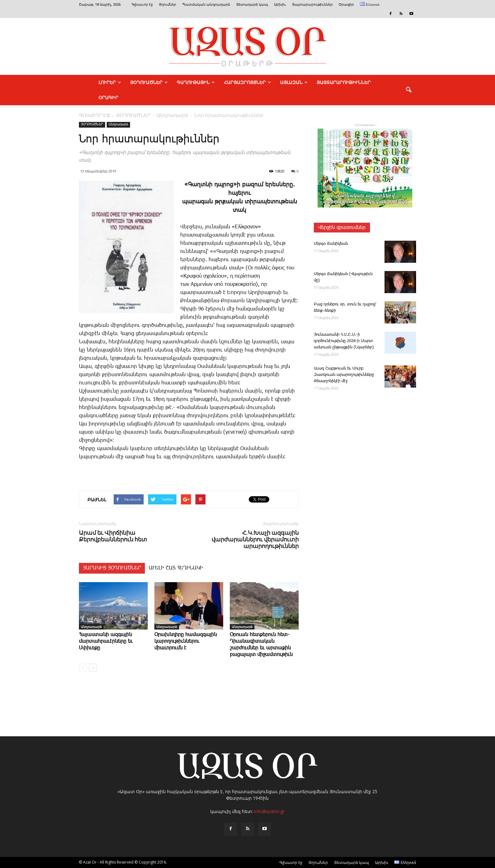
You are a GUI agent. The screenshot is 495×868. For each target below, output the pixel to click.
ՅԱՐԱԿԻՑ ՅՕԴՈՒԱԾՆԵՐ (112, 568)
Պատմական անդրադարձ (206, 5)
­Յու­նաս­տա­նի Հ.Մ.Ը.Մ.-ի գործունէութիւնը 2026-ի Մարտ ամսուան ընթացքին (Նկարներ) (344, 341)
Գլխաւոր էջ (142, 5)
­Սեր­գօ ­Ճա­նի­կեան (331, 244)
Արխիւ (280, 5)
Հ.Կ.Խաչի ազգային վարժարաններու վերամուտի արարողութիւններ (255, 539)
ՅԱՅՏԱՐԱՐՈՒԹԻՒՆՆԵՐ (344, 82)
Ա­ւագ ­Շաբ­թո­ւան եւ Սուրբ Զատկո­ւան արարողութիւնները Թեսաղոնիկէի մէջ (344, 375)
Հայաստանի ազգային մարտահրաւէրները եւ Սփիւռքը (106, 641)
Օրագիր (346, 5)
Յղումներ (167, 5)
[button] (409, 90)
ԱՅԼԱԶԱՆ (294, 82)
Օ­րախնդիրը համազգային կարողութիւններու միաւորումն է (186, 641)
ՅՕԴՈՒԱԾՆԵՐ (149, 82)
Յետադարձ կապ (252, 5)
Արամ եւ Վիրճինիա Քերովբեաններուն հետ (113, 536)
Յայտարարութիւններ (312, 5)
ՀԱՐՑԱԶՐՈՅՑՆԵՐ (247, 82)
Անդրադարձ (118, 124)
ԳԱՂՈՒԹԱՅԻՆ (196, 82)
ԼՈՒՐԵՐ (110, 82)
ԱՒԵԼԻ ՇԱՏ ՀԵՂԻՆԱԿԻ (176, 568)
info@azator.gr (269, 811)
